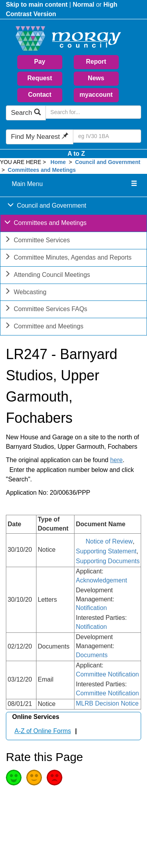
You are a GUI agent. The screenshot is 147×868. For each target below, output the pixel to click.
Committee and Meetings (44, 327)
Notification (92, 608)
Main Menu (27, 184)
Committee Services (37, 241)
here (116, 460)
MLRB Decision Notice (107, 703)
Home (58, 162)
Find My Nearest (40, 137)
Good (14, 778)
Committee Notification (108, 674)
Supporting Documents (108, 561)
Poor (54, 778)
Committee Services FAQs (46, 310)
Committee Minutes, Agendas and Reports (68, 258)
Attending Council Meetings (47, 276)
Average (34, 778)
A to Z (76, 154)
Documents (92, 655)
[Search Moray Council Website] (93, 112)
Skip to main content (37, 5)
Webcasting (25, 293)
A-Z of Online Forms (43, 731)
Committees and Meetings (42, 170)
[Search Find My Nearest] (107, 136)
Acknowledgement (102, 580)
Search (26, 113)
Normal (83, 5)
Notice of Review (109, 541)
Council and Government (107, 162)
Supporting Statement (106, 551)
